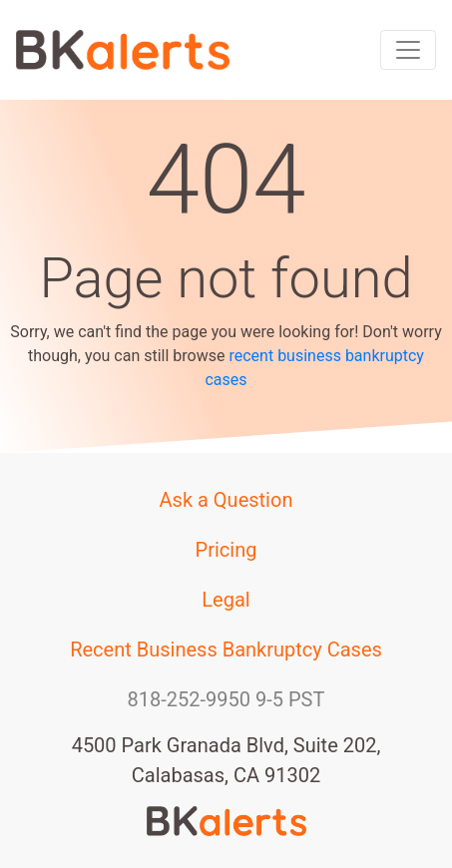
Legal (226, 600)
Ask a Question (226, 500)
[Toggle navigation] (408, 50)
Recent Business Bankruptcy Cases (226, 650)
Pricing (226, 550)
